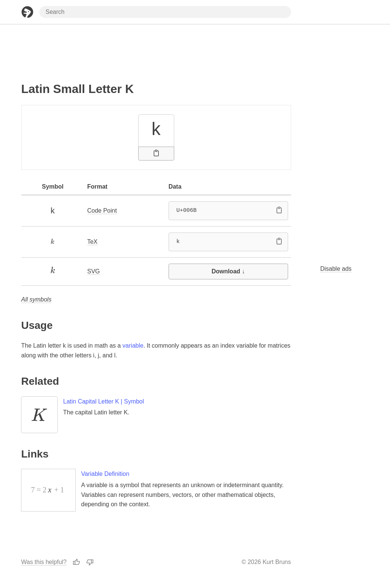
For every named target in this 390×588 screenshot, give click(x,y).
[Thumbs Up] (76, 562)
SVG (94, 271)
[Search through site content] (165, 12)
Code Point (102, 211)
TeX (93, 242)
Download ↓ (228, 271)
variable (133, 346)
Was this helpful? (44, 562)
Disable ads (336, 269)
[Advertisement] (156, 50)
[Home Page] (27, 12)
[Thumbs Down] (90, 562)
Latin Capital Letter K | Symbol (104, 401)
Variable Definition (105, 474)
